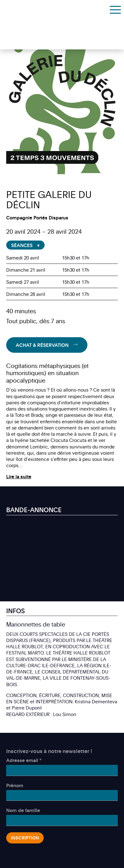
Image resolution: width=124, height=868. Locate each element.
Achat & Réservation (42, 345)
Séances (22, 245)
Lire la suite (19, 476)
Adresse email (24, 760)
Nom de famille (23, 810)
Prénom (15, 785)
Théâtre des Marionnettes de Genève (35, 9)
